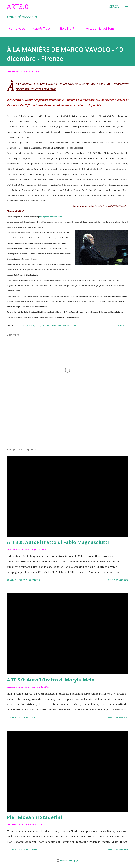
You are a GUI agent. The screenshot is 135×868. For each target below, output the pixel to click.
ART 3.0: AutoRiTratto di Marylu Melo (51, 680)
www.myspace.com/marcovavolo (51, 217)
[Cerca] (114, 6)
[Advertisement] (67, 425)
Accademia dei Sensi (99, 28)
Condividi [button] (120, 326)
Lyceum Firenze (49, 326)
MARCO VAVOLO (65, 326)
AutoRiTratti (40, 28)
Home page (15, 28)
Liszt (38, 326)
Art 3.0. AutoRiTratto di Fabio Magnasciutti (58, 542)
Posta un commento (29, 580)
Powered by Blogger (67, 861)
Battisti (22, 326)
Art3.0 (18, 6)
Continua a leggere (118, 580)
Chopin (31, 326)
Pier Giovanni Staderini (34, 817)
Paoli (76, 326)
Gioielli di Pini (67, 28)
